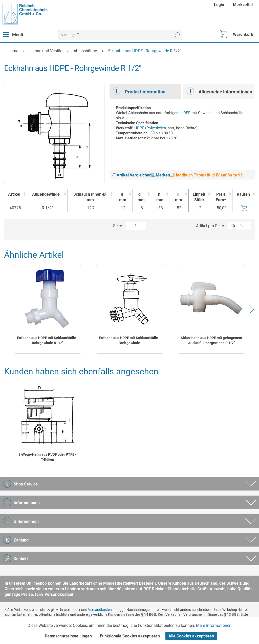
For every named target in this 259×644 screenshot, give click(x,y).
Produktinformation (139, 91)
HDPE (186, 113)
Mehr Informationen (214, 625)
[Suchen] (177, 35)
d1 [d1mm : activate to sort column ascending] (141, 197)
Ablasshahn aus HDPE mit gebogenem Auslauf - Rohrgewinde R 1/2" (211, 340)
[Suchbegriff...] (120, 35)
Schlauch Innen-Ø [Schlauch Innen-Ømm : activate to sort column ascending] (90, 197)
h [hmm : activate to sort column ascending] (159, 197)
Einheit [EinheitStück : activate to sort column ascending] (199, 197)
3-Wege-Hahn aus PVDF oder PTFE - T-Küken (47, 457)
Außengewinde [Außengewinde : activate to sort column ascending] (46, 194)
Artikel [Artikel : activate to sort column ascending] (14, 194)
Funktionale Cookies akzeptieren (130, 636)
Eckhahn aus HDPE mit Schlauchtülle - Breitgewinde (129, 340)
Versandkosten (100, 610)
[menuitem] (220, 5)
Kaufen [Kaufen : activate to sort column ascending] (243, 194)
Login (219, 5)
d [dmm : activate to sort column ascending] (122, 197)
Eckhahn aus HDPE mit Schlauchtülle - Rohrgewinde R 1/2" (48, 340)
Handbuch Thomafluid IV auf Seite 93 (206, 175)
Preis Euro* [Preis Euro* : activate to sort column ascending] (221, 197)
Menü (13, 34)
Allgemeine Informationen (219, 91)
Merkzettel (243, 5)
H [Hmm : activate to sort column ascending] (178, 197)
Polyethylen (156, 128)
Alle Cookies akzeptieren (191, 636)
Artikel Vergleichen (132, 175)
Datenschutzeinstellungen (68, 636)
